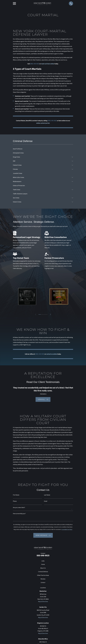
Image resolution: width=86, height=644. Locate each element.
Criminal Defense (43, 572)
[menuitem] (43, 149)
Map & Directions (43, 602)
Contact (43, 582)
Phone (15, 501)
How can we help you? (19, 514)
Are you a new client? (19, 508)
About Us (43, 568)
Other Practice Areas (43, 575)
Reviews (43, 579)
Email (46, 501)
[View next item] (50, 314)
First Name (16, 495)
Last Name (47, 495)
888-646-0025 (43, 555)
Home (43, 564)
